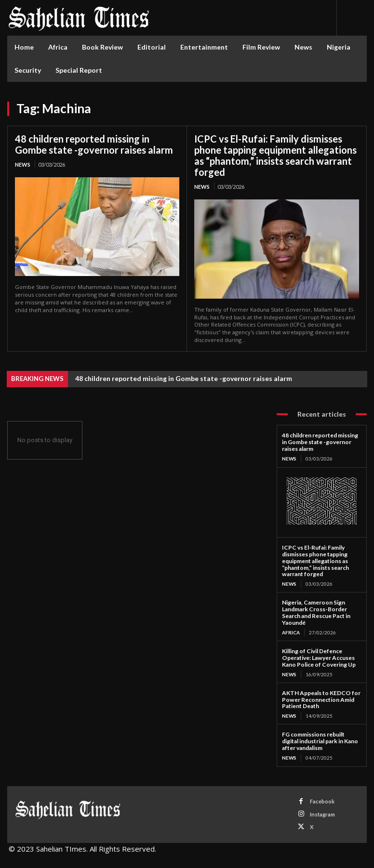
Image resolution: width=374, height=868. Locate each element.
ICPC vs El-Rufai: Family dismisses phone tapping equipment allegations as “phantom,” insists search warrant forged (275, 155)
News (23, 164)
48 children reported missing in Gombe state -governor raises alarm (94, 144)
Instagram (322, 813)
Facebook (322, 800)
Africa (291, 632)
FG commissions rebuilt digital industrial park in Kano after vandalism (320, 740)
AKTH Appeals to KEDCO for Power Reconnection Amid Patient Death (321, 699)
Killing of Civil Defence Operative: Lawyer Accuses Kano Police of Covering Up (319, 657)
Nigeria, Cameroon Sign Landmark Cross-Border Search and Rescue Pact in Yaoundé (316, 612)
